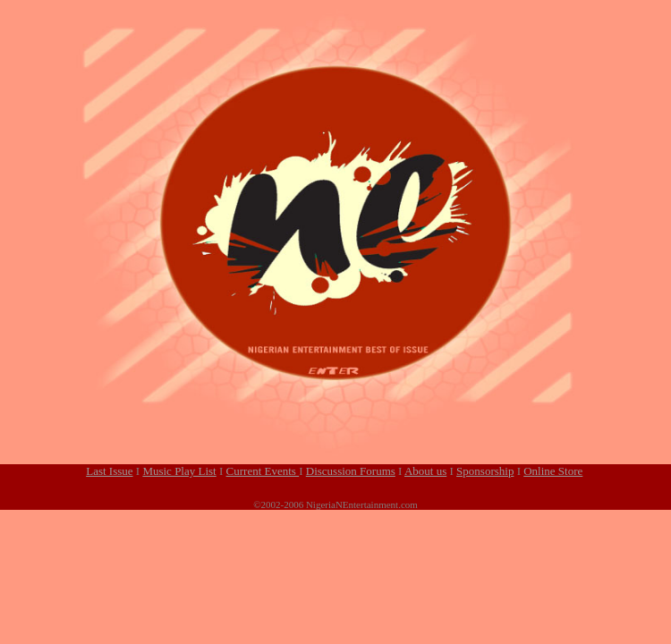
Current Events (263, 471)
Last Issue (109, 471)
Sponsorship (485, 471)
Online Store (553, 471)
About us (425, 471)
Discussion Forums (351, 471)
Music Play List (179, 471)
